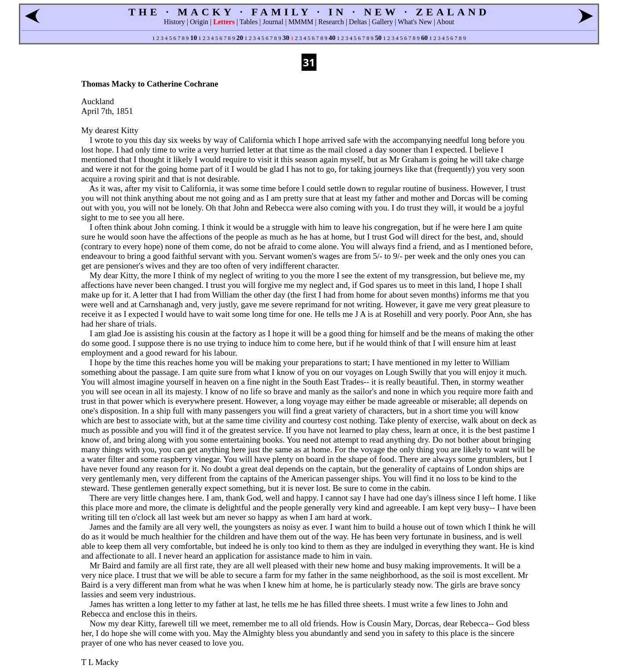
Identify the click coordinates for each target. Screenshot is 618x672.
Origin (199, 22)
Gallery (382, 22)
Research (331, 22)
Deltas (358, 22)
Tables (249, 22)
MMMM (301, 22)
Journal (273, 22)
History (174, 22)
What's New (415, 22)
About (445, 22)
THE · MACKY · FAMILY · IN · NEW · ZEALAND (309, 12)
